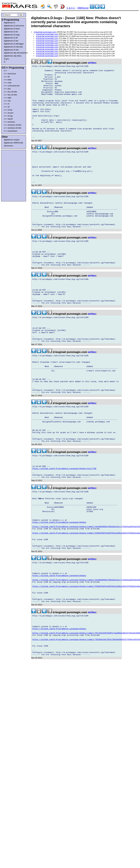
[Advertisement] (10, 157)
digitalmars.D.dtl (11, 38)
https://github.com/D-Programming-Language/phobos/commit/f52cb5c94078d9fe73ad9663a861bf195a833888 (86, 719)
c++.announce (10, 74)
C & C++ (71, 8)
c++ (5, 71)
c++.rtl (7, 104)
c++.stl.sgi (8, 116)
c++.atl (7, 77)
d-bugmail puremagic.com (45, 32)
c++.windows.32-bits (13, 128)
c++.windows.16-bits (13, 125)
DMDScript (83, 8)
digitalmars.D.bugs (12, 35)
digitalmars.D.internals (13, 47)
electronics (8, 146)
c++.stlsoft (8, 119)
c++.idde (8, 98)
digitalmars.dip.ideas (13, 56)
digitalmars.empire (12, 140)
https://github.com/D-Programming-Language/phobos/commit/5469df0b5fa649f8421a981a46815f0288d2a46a (86, 604)
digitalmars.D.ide (11, 41)
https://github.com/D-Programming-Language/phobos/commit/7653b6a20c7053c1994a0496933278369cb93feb (86, 727)
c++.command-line (12, 86)
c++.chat (8, 83)
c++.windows (9, 122)
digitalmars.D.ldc (11, 32)
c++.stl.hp (8, 110)
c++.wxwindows (11, 131)
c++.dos (7, 89)
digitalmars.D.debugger (14, 44)
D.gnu (6, 59)
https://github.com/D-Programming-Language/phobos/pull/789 (64, 530)
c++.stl (7, 107)
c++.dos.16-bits (10, 92)
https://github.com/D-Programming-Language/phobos (59, 591)
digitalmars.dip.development (14, 53)
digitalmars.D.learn (12, 29)
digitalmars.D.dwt (11, 50)
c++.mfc (7, 101)
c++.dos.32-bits (10, 95)
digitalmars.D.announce (14, 26)
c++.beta (8, 80)
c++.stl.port (9, 113)
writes (92, 63)
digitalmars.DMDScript (13, 143)
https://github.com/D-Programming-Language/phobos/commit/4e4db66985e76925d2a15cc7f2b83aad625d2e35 (86, 597)
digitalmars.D (9, 23)
